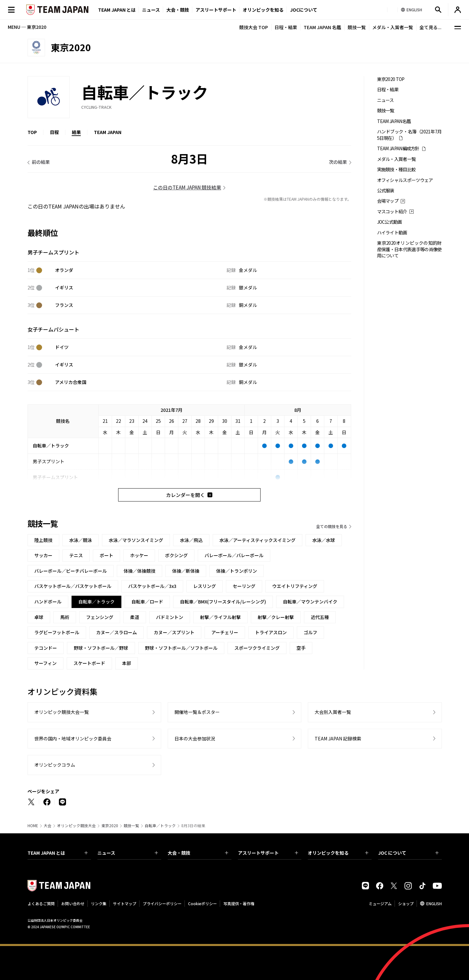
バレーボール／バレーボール (234, 555)
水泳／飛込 (191, 540)
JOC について (408, 853)
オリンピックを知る (263, 10)
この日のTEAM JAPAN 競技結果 (187, 187)
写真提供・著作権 (239, 903)
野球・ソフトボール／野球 (101, 648)
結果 (76, 132)
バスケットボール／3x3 (152, 586)
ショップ (406, 903)
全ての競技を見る (332, 526)
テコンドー (46, 648)
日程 (54, 132)
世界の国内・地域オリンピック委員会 (73, 738)
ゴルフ (310, 632)
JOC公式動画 (390, 222)
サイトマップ (125, 903)
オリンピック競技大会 (76, 826)
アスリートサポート (216, 10)
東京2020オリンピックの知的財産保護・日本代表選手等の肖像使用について (409, 249)
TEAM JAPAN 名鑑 (322, 27)
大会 (48, 826)
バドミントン (170, 617)
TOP (32, 132)
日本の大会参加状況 (195, 738)
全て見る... (430, 27)
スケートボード (89, 663)
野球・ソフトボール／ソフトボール (181, 648)
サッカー (43, 555)
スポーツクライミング (257, 648)
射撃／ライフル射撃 (220, 617)
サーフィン (45, 663)
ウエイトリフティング (295, 586)
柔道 (135, 617)
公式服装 (386, 191)
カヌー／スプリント (174, 632)
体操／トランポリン (237, 571)
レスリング (205, 586)
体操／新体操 (186, 571)
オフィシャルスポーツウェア (405, 180)
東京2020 (110, 826)
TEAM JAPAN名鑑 (394, 121)
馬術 (65, 617)
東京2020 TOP (391, 79)
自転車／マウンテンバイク (310, 602)
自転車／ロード (147, 602)
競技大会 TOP (254, 27)
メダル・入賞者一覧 (393, 27)
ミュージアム (380, 903)
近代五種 (320, 617)
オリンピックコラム (55, 765)
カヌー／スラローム (117, 632)
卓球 (39, 617)
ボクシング (176, 555)
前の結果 (41, 162)
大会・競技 (198, 853)
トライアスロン (271, 632)
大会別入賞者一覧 (333, 712)
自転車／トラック (160, 826)
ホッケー (139, 555)
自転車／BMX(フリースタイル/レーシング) (223, 602)
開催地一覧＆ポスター (197, 712)
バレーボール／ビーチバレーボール (71, 571)
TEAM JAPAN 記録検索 (338, 738)
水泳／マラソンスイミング (136, 540)
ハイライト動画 (392, 233)
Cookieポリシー (202, 903)
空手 (301, 648)
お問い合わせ (73, 903)
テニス (76, 555)
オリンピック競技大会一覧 (61, 712)
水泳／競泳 (81, 540)
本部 (127, 663)
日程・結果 (286, 27)
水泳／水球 (324, 540)
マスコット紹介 (392, 212)
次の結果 (338, 162)
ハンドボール (48, 602)
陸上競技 (43, 540)
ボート (106, 555)
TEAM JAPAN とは (58, 853)
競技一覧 (357, 27)
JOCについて (304, 10)
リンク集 (99, 903)
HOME (33, 826)
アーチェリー (225, 632)
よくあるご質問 (41, 903)
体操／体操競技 (140, 571)
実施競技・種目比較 (396, 169)
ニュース (151, 10)
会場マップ (388, 201)
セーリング (244, 586)
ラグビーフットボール (57, 632)
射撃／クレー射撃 (276, 617)
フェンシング (100, 617)
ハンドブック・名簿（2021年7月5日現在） (409, 135)
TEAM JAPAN (108, 132)
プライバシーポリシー (162, 903)
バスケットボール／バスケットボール (73, 586)
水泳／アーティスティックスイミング (257, 540)
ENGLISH (434, 903)
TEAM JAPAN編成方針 (398, 148)
